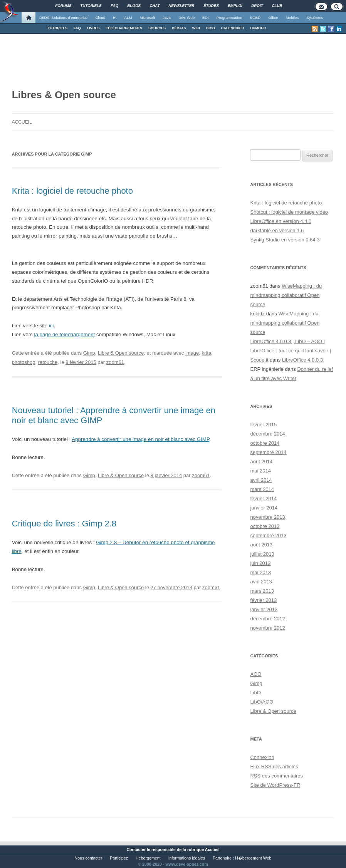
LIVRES (93, 28)
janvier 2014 (264, 508)
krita (207, 353)
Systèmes (315, 18)
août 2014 (261, 462)
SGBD (255, 18)
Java (167, 18)
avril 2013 (261, 582)
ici (51, 326)
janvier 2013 (264, 609)
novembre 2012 (267, 628)
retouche (48, 362)
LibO (255, 693)
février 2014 (263, 499)
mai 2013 (260, 572)
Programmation (229, 18)
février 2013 (263, 600)
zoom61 (115, 362)
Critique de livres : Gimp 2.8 (64, 524)
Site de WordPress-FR (275, 785)
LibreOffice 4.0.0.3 (302, 360)
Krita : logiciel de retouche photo (72, 191)
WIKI (196, 28)
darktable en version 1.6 (277, 230)
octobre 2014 (265, 443)
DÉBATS (179, 28)
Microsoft (148, 18)
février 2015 (263, 425)
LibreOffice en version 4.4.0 (281, 221)
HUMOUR (258, 28)
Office (273, 18)
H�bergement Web (253, 858)
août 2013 (261, 545)
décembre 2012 (267, 619)
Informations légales (187, 858)
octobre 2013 (265, 526)
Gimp (89, 353)
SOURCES (157, 28)
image (192, 353)
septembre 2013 (268, 535)
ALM (128, 18)
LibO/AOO (262, 702)
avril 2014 (261, 480)
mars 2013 (262, 591)
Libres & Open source (64, 95)
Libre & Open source (121, 353)
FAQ (77, 28)
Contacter (136, 850)
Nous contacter (89, 858)
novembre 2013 (267, 517)
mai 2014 (260, 471)
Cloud (100, 18)
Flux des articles (274, 767)
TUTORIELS (58, 28)
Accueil (22, 122)
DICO (211, 28)
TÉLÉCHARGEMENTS (124, 28)
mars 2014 (262, 489)
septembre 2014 (268, 452)
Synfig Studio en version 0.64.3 (285, 240)
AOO (256, 674)
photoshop (24, 362)
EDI (205, 18)
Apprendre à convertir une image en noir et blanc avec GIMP (140, 439)
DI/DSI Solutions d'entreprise (63, 18)
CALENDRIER (233, 28)
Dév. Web (186, 18)
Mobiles (292, 18)
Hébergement (148, 858)
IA (115, 18)
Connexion (262, 757)
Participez (119, 858)
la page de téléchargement (64, 334)
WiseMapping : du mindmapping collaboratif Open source (286, 295)
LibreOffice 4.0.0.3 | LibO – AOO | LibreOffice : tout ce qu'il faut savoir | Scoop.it (290, 351)
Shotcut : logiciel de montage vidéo (289, 212)
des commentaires (276, 776)
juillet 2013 (262, 554)
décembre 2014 (267, 434)
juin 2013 (260, 563)
